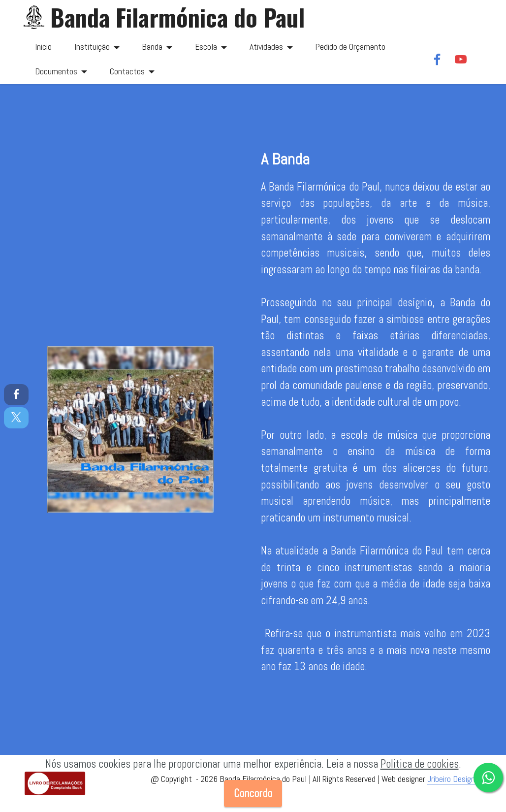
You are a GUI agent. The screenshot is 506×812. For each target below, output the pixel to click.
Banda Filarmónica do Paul (177, 17)
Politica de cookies (420, 764)
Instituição (92, 47)
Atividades (266, 47)
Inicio (43, 47)
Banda (152, 47)
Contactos (127, 71)
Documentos (56, 71)
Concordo (253, 794)
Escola (206, 47)
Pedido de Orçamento (350, 47)
